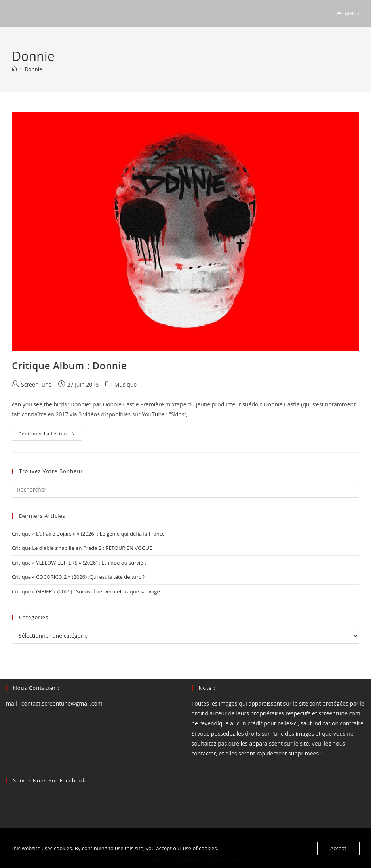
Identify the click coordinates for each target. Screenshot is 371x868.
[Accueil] (14, 69)
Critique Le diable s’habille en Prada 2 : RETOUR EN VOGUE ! (83, 548)
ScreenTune (36, 384)
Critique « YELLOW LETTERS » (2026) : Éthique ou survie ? (79, 563)
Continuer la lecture (50, 435)
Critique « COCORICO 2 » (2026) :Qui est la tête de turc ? (78, 577)
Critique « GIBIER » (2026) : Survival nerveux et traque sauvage (86, 591)
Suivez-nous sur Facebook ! (51, 780)
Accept (338, 848)
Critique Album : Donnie (69, 365)
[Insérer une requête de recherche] (185, 490)
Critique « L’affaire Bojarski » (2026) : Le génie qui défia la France (88, 534)
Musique (126, 384)
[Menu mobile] (348, 13)
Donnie (33, 69)
